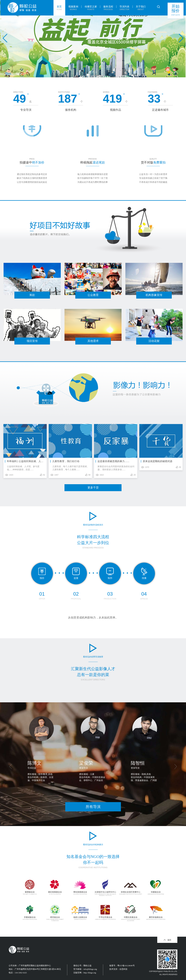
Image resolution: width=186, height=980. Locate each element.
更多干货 (93, 488)
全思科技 (123, 969)
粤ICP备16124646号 (126, 966)
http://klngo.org (90, 973)
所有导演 (93, 807)
